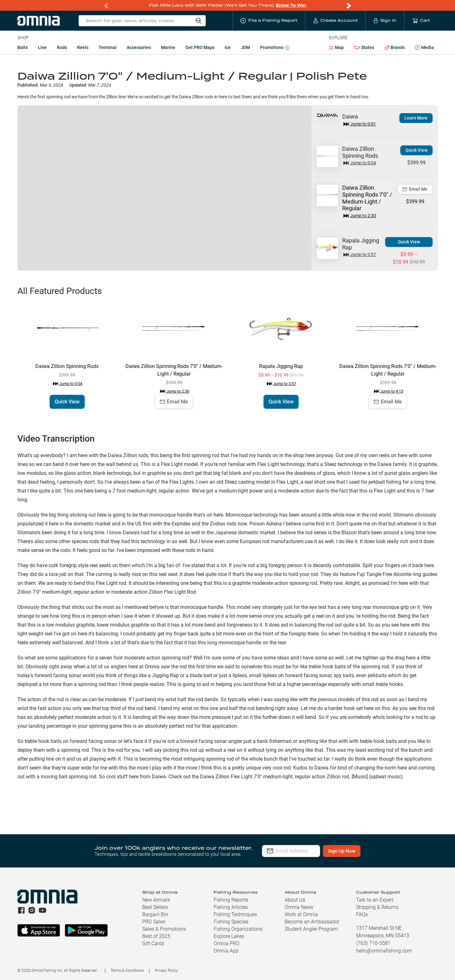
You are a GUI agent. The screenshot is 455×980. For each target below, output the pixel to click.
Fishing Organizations (238, 929)
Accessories (139, 47)
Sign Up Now (368, 851)
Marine (168, 47)
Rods (62, 47)
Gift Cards (153, 943)
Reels (83, 47)
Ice (228, 47)
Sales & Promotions (164, 929)
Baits (23, 47)
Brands (394, 48)
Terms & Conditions (127, 971)
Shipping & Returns (377, 907)
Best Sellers (155, 907)
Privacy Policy (166, 971)
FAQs (362, 914)
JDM (245, 47)
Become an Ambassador (312, 922)
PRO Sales (154, 922)
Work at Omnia (301, 914)
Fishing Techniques (235, 914)
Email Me (415, 189)
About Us (295, 900)
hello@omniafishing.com (384, 951)
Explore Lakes (229, 936)
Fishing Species (231, 922)
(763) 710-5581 (373, 943)
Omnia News (299, 907)
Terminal (108, 47)
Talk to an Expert (375, 900)
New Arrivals (156, 900)
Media (424, 48)
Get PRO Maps (200, 47)
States (364, 48)
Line (42, 47)
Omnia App (226, 951)
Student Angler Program (311, 929)
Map (336, 47)
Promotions (275, 48)
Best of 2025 (156, 936)
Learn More (416, 118)
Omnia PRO (227, 943)
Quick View (416, 150)
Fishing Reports (231, 900)
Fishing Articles (231, 907)
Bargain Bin (155, 914)
